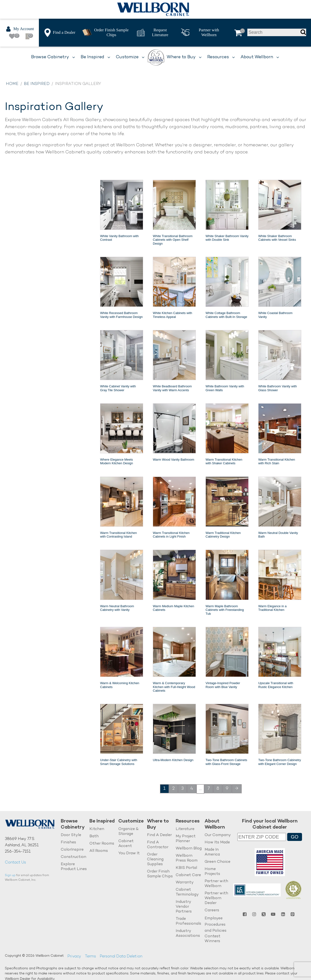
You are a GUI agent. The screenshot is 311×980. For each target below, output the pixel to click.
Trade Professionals (188, 921)
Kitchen (97, 829)
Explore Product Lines (74, 867)
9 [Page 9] (227, 789)
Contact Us (15, 863)
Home (12, 84)
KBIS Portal (186, 868)
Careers (212, 910)
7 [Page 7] (209, 789)
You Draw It (129, 853)
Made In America (212, 852)
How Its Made (217, 843)
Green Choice (217, 862)
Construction (73, 857)
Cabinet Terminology (187, 892)
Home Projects (212, 872)
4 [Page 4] (192, 789)
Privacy (74, 957)
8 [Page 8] (218, 789)
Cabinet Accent (126, 844)
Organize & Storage (128, 832)
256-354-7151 (18, 852)
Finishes (68, 843)
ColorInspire (72, 850)
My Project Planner (186, 839)
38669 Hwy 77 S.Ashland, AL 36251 (22, 842)
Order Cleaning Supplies (155, 860)
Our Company (218, 835)
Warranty (185, 883)
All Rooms (99, 851)
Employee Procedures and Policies (216, 925)
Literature (185, 829)
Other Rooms (102, 844)
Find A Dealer (159, 835)
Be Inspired (37, 84)
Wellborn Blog (189, 849)
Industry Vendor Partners (184, 907)
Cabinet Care (188, 875)
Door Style (71, 835)
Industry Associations (188, 934)
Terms (90, 957)
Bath (94, 836)
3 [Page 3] (182, 789)
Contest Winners (212, 939)
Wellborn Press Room (187, 858)
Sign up (10, 876)
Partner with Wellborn (216, 884)
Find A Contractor (158, 845)
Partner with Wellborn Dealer (216, 898)
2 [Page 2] (173, 789)
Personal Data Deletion (121, 957)
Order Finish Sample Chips (160, 874)
